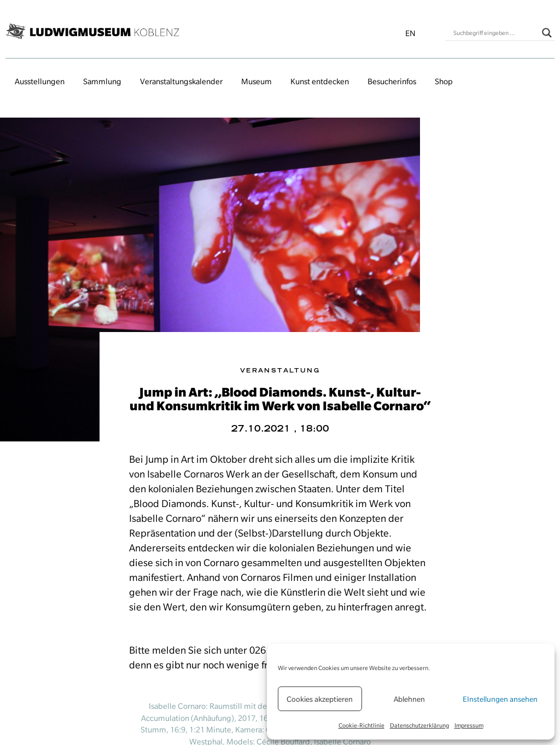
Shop (444, 82)
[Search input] (495, 33)
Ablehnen (409, 699)
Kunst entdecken (320, 82)
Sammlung (102, 82)
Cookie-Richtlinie (361, 725)
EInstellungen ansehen (500, 699)
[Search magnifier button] (547, 33)
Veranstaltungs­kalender (181, 82)
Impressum (469, 725)
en (410, 33)
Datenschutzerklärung (419, 725)
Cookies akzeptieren (320, 699)
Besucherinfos (392, 82)
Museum (256, 82)
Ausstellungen (40, 82)
